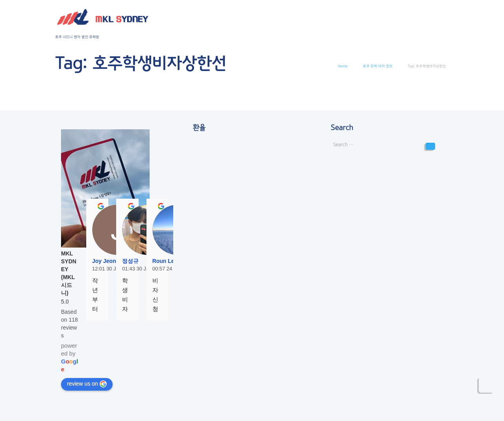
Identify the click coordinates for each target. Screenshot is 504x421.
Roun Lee (165, 261)
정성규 (130, 261)
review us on (87, 384)
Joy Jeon (104, 261)
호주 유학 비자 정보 (378, 66)
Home (343, 66)
